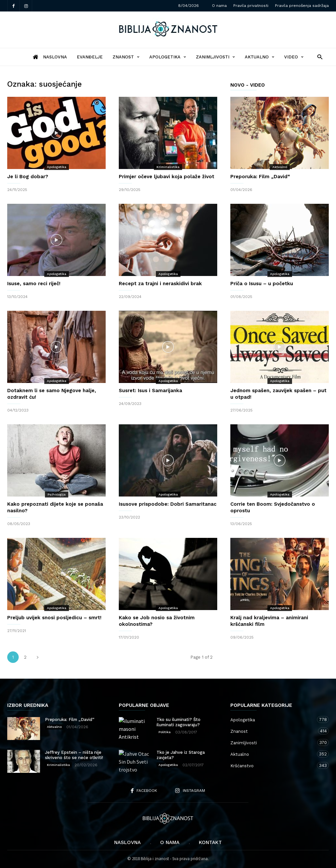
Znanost (126, 57)
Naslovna (127, 842)
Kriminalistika (168, 167)
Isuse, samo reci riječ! (34, 284)
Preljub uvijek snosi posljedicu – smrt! (54, 618)
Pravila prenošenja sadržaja (302, 6)
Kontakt (210, 842)
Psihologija (57, 494)
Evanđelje (90, 57)
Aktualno (260, 57)
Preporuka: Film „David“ (260, 177)
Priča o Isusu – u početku (262, 284)
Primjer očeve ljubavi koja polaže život (167, 177)
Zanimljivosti (215, 57)
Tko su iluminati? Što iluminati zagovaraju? (178, 722)
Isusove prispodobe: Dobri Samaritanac (168, 504)
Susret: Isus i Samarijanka (150, 391)
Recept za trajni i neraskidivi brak (160, 284)
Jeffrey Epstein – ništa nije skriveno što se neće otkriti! (74, 755)
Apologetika (168, 57)
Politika (165, 732)
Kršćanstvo (273, 765)
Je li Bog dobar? (28, 177)
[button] (318, 57)
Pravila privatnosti (251, 6)
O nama (219, 6)
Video (294, 57)
